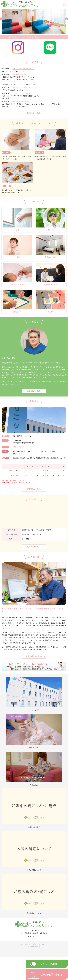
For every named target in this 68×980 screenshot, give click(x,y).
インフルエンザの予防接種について (24, 93)
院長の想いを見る (34, 656)
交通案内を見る (34, 547)
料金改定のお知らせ (19, 75)
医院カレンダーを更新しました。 (23, 69)
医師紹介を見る (34, 391)
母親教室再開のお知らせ (21, 102)
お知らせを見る (34, 113)
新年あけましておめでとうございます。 (26, 88)
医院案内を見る (34, 489)
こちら (10, 71)
